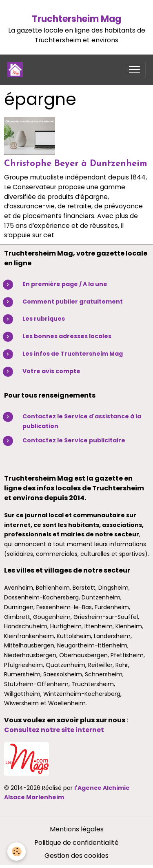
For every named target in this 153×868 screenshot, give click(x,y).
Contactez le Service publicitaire (74, 440)
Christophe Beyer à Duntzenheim (76, 164)
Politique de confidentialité (76, 843)
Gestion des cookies (76, 856)
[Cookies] (17, 852)
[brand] (17, 70)
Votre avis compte (51, 371)
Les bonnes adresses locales (67, 336)
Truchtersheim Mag (76, 19)
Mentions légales (77, 829)
